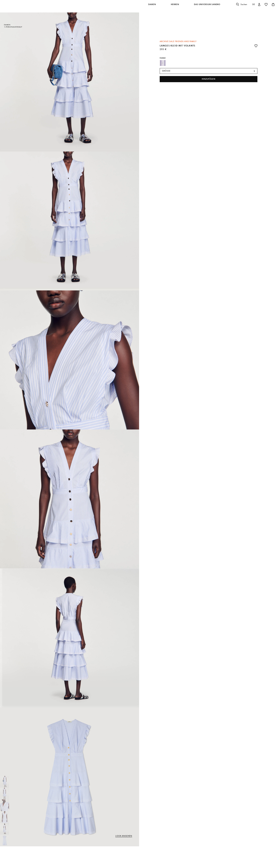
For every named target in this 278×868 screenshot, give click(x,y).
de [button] (254, 4)
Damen (7, 25)
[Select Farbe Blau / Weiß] (163, 63)
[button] (152, 6)
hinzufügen (209, 79)
